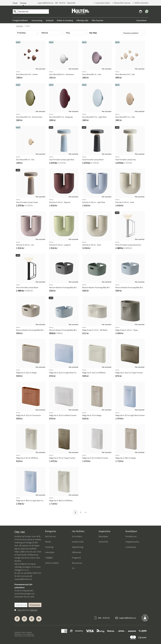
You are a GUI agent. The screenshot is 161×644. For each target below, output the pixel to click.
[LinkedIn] (39, 619)
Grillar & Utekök (52, 563)
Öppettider (71, 3)
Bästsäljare (103, 536)
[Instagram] (24, 619)
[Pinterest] (32, 619)
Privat (15, 3)
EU (73, 568)
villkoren (34, 610)
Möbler (48, 542)
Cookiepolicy (131, 547)
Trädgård (49, 558)
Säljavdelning (78, 547)
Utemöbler (50, 552)
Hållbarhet (76, 552)
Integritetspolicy (132, 542)
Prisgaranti (76, 558)
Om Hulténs (77, 536)
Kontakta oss (131, 536)
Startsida (19, 26)
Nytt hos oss (50, 536)
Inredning (49, 547)
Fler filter (93, 33)
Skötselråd (103, 542)
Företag (23, 3)
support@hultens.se (45, 3)
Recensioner (77, 563)
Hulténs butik (78, 542)
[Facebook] (17, 619)
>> (86, 512)
